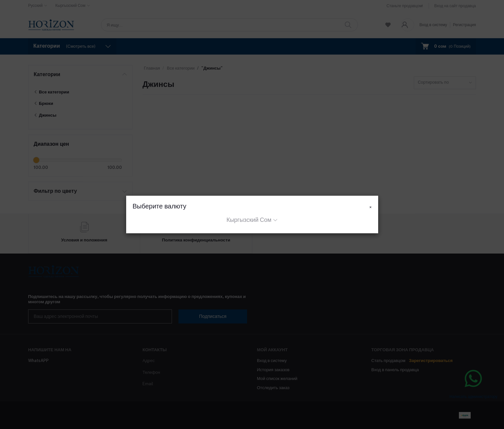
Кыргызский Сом (249, 220)
